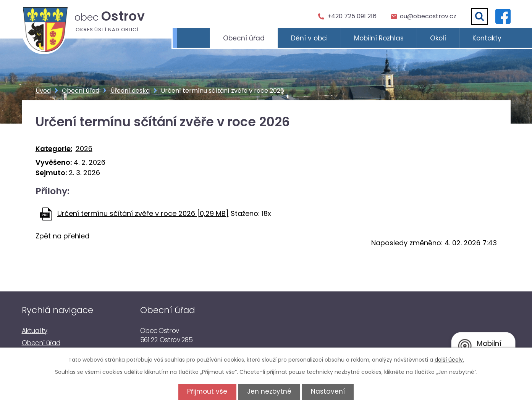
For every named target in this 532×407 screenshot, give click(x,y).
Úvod (193, 38)
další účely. (449, 360)
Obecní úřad (244, 38)
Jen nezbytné (269, 391)
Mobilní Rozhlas (379, 38)
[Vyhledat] (480, 16)
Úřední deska (130, 91)
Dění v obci (309, 38)
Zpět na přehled (62, 236)
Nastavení (329, 391)
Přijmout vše (206, 391)
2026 (84, 149)
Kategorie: (54, 149)
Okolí (438, 38)
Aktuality (35, 331)
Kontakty (487, 38)
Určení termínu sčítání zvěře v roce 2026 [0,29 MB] (143, 213)
